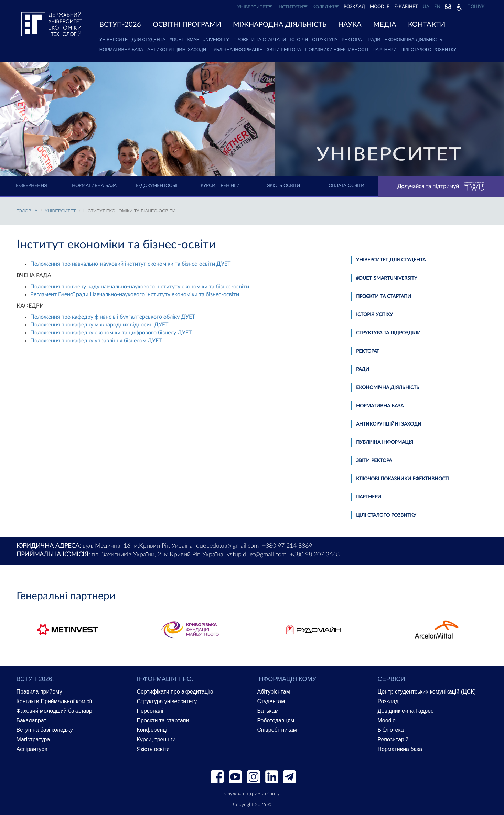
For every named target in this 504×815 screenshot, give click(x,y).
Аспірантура (32, 749)
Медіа (385, 25)
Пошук (476, 7)
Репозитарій (393, 739)
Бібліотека (391, 730)
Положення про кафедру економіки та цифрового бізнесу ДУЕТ (111, 333)
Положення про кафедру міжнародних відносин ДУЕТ (99, 325)
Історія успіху (374, 315)
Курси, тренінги (220, 186)
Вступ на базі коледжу (45, 730)
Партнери (385, 49)
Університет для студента (132, 39)
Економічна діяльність (414, 39)
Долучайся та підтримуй (441, 186)
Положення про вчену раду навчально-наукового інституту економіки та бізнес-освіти (140, 287)
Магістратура (33, 739)
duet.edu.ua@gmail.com (227, 546)
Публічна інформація (236, 49)
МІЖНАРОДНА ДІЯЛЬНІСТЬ (280, 25)
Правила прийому (39, 692)
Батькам (268, 711)
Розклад (388, 701)
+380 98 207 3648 (315, 555)
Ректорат (353, 39)
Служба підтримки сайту (252, 794)
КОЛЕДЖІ (326, 7)
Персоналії (151, 711)
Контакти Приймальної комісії (54, 701)
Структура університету (167, 701)
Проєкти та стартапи (260, 39)
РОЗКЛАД (354, 7)
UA (426, 7)
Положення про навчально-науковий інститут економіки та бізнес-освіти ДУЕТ (130, 264)
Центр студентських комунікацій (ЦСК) (427, 692)
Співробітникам (277, 730)
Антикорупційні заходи (177, 49)
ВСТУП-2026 (120, 25)
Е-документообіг (157, 186)
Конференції (153, 730)
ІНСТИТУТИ (292, 7)
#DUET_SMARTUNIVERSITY (199, 39)
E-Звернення (31, 186)
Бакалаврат (31, 721)
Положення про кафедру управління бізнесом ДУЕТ (96, 341)
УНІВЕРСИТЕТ (255, 7)
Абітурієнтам (274, 692)
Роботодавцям (276, 721)
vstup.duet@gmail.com (256, 555)
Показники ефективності (337, 49)
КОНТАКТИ (427, 25)
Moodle (380, 7)
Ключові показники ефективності (403, 479)
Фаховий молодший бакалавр (54, 711)
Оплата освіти (346, 186)
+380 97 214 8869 (287, 546)
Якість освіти (283, 186)
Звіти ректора (284, 49)
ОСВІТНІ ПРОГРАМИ (187, 25)
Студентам (271, 701)
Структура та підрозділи (388, 333)
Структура (325, 39)
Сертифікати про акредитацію (175, 692)
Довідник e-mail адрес (406, 711)
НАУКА (350, 25)
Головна (27, 211)
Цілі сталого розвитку (428, 49)
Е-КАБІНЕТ (406, 7)
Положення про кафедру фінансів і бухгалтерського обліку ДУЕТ (113, 317)
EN (437, 7)
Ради (374, 39)
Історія (299, 39)
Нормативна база (121, 49)
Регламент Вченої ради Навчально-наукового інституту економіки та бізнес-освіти (135, 294)
